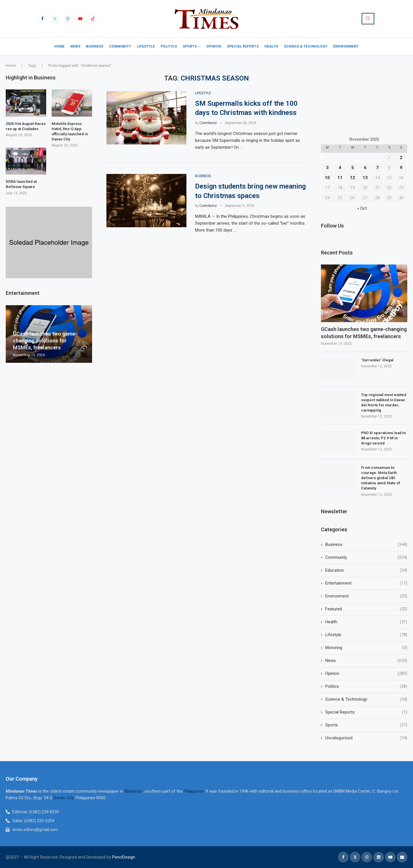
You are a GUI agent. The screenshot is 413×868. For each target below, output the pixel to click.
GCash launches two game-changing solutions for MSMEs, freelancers (364, 333)
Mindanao (133, 791)
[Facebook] (42, 19)
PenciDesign (124, 857)
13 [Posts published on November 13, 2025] (365, 178)
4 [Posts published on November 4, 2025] (340, 168)
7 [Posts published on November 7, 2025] (377, 168)
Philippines (194, 791)
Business (95, 46)
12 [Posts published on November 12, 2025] (352, 178)
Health (271, 46)
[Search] (368, 19)
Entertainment (366, 583)
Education (366, 570)
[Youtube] (80, 19)
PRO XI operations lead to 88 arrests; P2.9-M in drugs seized (383, 438)
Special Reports (243, 46)
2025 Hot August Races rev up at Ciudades (26, 126)
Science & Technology (306, 46)
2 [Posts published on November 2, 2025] (401, 158)
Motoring (366, 648)
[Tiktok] (93, 19)
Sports (190, 46)
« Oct (362, 208)
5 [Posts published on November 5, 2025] (353, 168)
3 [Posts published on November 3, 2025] (327, 168)
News (75, 46)
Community (120, 46)
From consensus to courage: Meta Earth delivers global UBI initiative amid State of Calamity (381, 478)
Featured (366, 609)
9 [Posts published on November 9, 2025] (401, 168)
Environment (346, 46)
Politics (169, 46)
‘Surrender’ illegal (377, 360)
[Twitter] (55, 19)
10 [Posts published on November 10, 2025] (327, 178)
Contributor (208, 123)
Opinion (214, 46)
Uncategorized (366, 738)
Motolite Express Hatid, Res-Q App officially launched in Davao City (70, 132)
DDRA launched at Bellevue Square (21, 184)
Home (59, 46)
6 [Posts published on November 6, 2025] (365, 168)
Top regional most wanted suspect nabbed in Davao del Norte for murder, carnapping (384, 403)
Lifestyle (146, 46)
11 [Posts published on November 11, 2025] (340, 178)
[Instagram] (68, 19)
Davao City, (65, 798)
